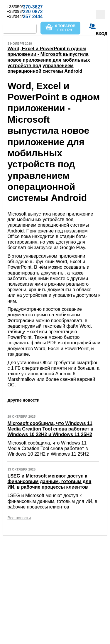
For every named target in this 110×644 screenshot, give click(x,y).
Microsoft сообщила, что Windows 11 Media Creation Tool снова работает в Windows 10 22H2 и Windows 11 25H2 (50, 429)
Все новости (19, 518)
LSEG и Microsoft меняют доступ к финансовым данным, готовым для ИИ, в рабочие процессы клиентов (49, 481)
